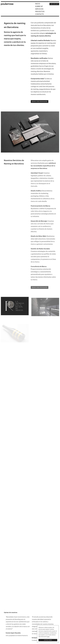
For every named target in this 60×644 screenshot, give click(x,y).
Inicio (38, 4)
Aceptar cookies (48, 640)
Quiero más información (40, 102)
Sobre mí (39, 6)
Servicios (39, 9)
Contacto (40, 14)
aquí (48, 637)
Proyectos (40, 12)
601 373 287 (54, 4)
